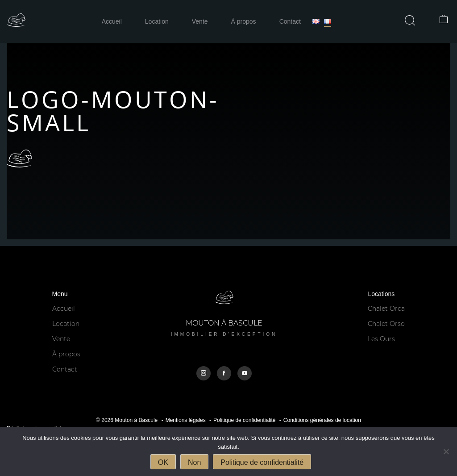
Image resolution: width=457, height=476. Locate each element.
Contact (290, 21)
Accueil (112, 21)
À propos (244, 21)
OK (163, 462)
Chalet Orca (386, 309)
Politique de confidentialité (244, 420)
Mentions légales (186, 420)
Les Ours (381, 339)
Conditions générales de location (322, 420)
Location (157, 21)
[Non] (446, 451)
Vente (200, 21)
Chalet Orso (386, 324)
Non (194, 462)
